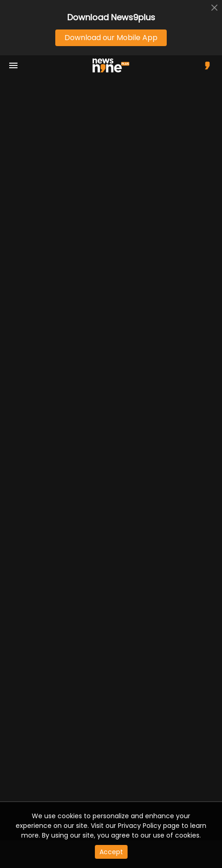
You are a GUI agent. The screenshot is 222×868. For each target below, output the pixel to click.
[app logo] (114, 65)
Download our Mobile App (111, 38)
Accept (111, 852)
